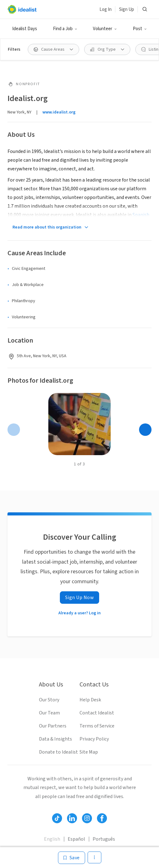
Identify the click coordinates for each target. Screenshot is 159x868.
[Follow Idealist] (57, 818)
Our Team (49, 713)
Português (104, 839)
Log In (106, 9)
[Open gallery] (79, 424)
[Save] (72, 858)
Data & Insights (55, 739)
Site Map (89, 752)
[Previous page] (14, 430)
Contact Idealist (97, 713)
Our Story (49, 700)
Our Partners (53, 726)
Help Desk (90, 700)
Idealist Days (25, 29)
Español (76, 839)
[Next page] (145, 430)
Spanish (141, 215)
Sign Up (127, 9)
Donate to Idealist (58, 752)
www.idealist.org (59, 112)
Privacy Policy (94, 739)
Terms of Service (97, 726)
